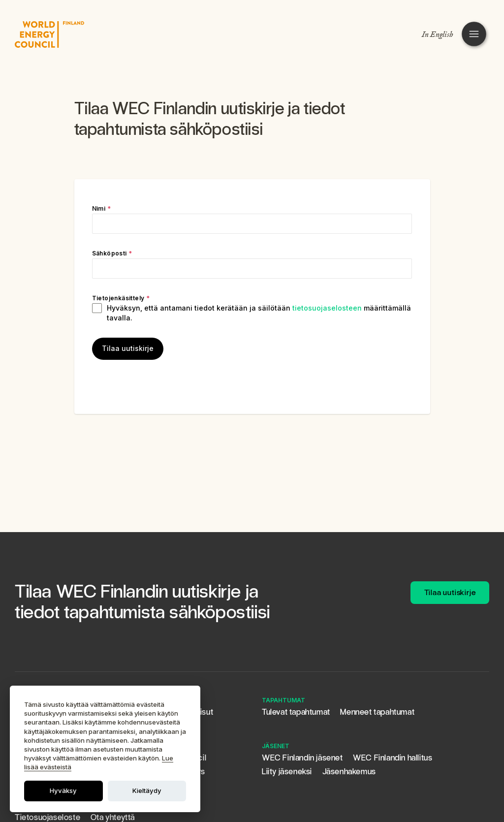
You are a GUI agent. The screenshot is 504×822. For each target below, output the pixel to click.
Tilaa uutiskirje (128, 348)
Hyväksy (63, 790)
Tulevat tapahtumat (296, 712)
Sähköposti (112, 253)
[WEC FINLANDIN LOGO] (49, 34)
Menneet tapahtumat (377, 712)
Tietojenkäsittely (121, 298)
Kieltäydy (147, 790)
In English (438, 34)
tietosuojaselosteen (327, 308)
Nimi (101, 208)
